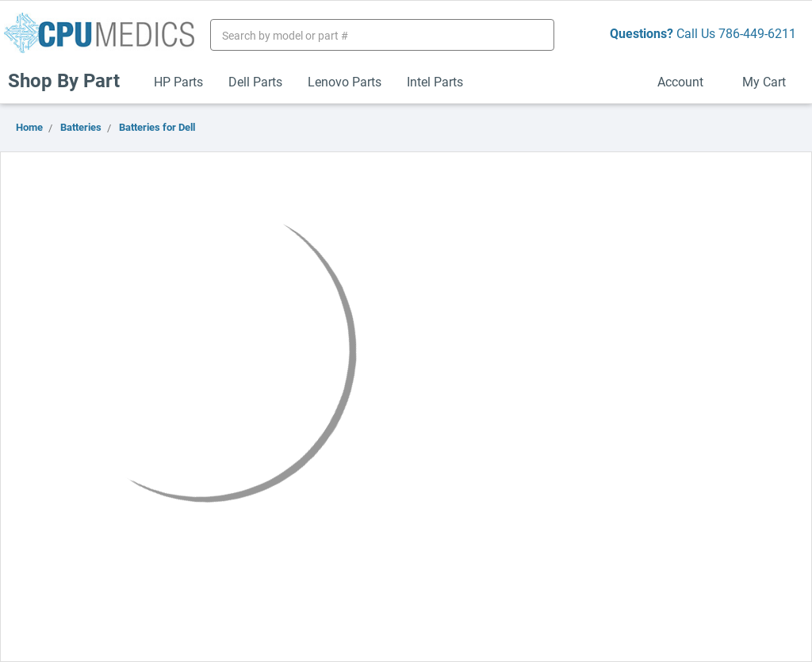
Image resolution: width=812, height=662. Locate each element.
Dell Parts (255, 81)
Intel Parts (435, 81)
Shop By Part (71, 80)
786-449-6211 (757, 33)
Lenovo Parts (345, 81)
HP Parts (178, 81)
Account (687, 81)
